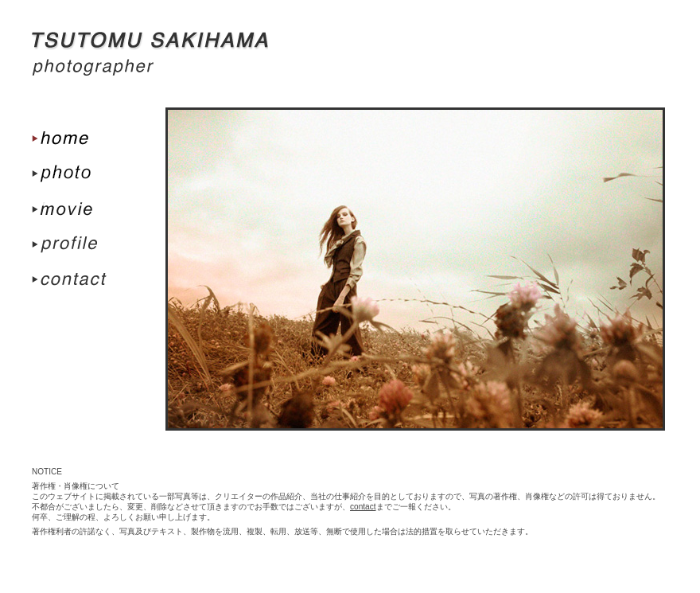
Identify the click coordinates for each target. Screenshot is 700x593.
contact (363, 507)
